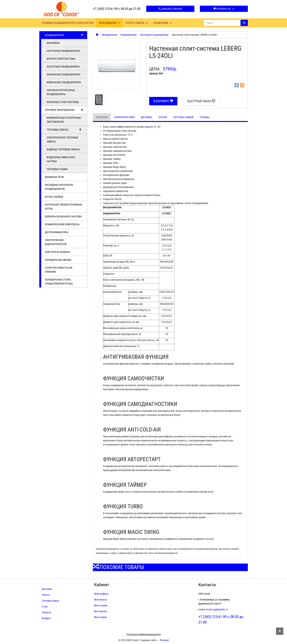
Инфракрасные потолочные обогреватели (64, 120)
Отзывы (205, 117)
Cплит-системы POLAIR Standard (58, 270)
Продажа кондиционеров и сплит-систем (68, 23)
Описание (102, 117)
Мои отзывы (101, 605)
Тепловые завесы (64, 130)
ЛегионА (164, 640)
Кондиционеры (64, 35)
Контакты (207, 585)
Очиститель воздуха (58, 252)
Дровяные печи (54, 177)
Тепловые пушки (57, 169)
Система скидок (183, 117)
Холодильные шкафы (58, 260)
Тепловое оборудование (64, 110)
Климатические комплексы (62, 224)
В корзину (163, 101)
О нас (45, 607)
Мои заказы (101, 600)
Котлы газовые (54, 197)
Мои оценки (100, 611)
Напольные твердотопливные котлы (64, 207)
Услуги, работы (137, 23)
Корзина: (224, 9)
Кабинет (102, 585)
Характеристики (124, 117)
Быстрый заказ (201, 101)
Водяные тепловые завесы (63, 149)
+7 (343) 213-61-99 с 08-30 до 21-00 (117, 9)
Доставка (147, 117)
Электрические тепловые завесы (62, 140)
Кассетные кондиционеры (63, 67)
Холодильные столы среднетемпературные (59, 282)
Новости (46, 612)
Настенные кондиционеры (63, 51)
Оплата (163, 117)
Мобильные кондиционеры (64, 82)
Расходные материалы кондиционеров (59, 187)
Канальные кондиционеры (64, 74)
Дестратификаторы (57, 232)
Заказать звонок (170, 9)
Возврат (46, 618)
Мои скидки (100, 617)
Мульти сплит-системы (61, 59)
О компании (162, 23)
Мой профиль (101, 594)
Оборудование (109, 23)
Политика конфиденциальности (144, 634)
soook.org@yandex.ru (217, 609)
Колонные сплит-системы (63, 102)
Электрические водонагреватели (56, 242)
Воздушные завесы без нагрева (61, 159)
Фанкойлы (53, 43)
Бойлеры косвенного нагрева (63, 216)
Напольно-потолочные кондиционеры (61, 92)
